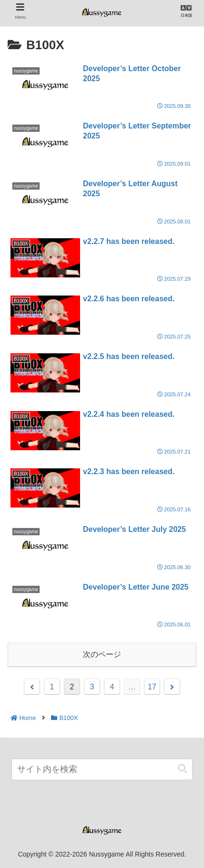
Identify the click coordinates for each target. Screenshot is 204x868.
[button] (183, 769)
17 (152, 687)
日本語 (186, 16)
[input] (102, 769)
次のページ (102, 654)
